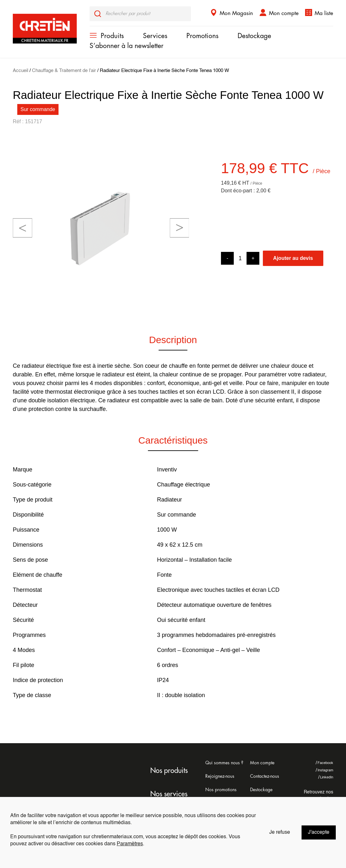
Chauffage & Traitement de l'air (64, 71)
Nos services (169, 794)
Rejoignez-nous (220, 776)
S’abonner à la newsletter (126, 46)
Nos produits (169, 771)
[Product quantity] (240, 258)
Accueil (20, 71)
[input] (140, 14)
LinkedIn (326, 777)
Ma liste (324, 13)
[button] (22, 228)
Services (155, 36)
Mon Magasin (236, 13)
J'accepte (319, 832)
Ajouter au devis (293, 258)
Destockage (254, 36)
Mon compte (284, 13)
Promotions (202, 36)
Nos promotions (221, 790)
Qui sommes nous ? (224, 763)
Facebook (324, 763)
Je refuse (280, 832)
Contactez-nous (265, 776)
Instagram (324, 770)
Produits (112, 36)
